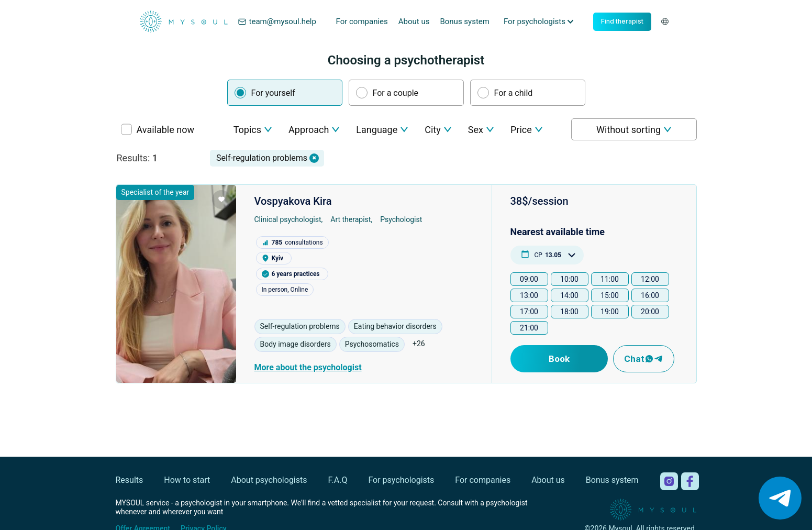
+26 (419, 344)
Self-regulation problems (300, 326)
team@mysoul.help (277, 21)
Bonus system (465, 21)
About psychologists (269, 480)
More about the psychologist (308, 367)
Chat (644, 359)
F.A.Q (338, 480)
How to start (187, 480)
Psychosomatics (372, 344)
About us (414, 21)
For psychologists (401, 480)
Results (130, 480)
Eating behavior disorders (395, 326)
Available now (165, 130)
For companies (362, 21)
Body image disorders (296, 344)
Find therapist (622, 21)
